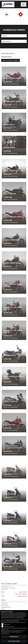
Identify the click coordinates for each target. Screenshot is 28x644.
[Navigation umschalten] (24, 4)
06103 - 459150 (23, 592)
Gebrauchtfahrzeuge (6, 607)
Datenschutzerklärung (20, 618)
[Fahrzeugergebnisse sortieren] (11, 60)
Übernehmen (14, 637)
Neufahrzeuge (4, 605)
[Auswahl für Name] (14, 36)
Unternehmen (4, 603)
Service (3, 609)
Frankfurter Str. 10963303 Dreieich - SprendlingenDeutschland (8, 588)
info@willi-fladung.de (22, 596)
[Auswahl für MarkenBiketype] (14, 41)
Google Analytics (7, 624)
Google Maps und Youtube (9, 627)
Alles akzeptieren (14, 641)
